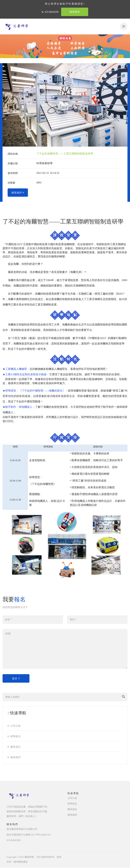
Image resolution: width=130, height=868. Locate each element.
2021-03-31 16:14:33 (48, 173)
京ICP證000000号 (45, 857)
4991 (39, 183)
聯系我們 (75, 12)
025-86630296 (52, 12)
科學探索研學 (45, 163)
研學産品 (15, 737)
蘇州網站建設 (21, 862)
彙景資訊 (15, 747)
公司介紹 (15, 726)
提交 (16, 679)
